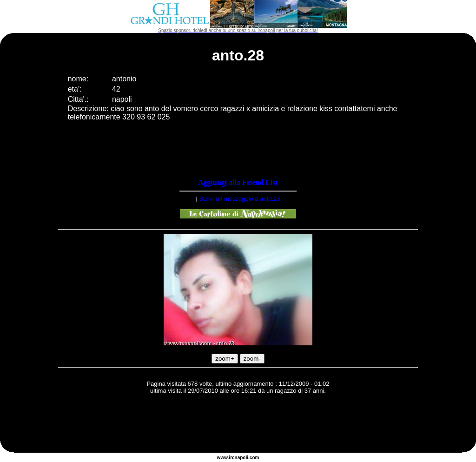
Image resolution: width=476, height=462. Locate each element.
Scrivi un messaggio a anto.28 (239, 199)
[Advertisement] (238, 425)
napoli (241, 458)
